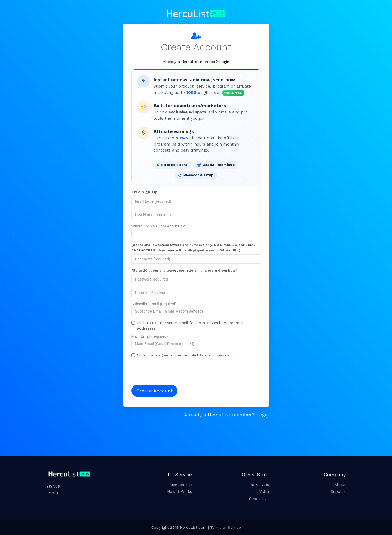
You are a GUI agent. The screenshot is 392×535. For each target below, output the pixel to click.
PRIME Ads (259, 485)
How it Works (180, 491)
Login (224, 62)
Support (338, 491)
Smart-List (259, 499)
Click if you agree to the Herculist (180, 355)
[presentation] (167, 370)
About (340, 485)
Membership (181, 485)
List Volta (260, 491)
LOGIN (52, 493)
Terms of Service (226, 527)
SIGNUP (53, 486)
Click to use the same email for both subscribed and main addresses (188, 325)
